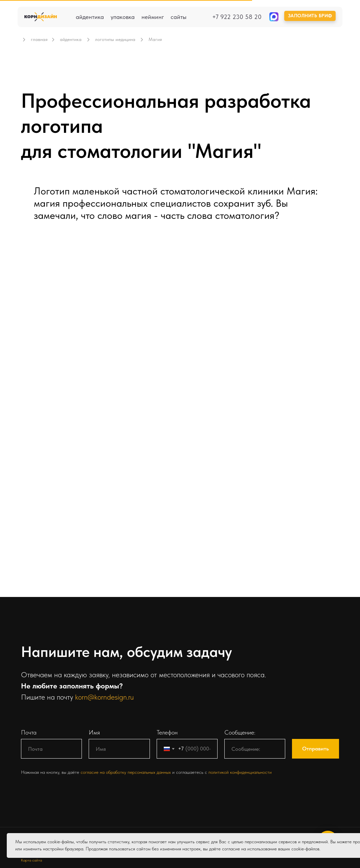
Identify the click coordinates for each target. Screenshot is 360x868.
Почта (29, 732)
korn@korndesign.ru (104, 697)
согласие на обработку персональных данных (126, 772)
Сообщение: (240, 732)
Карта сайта (31, 860)
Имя (94, 732)
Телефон (167, 732)
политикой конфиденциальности (240, 772)
